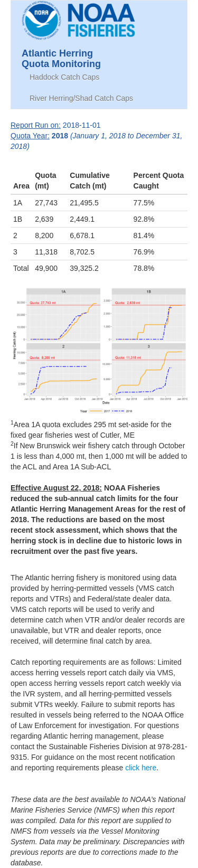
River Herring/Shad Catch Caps (81, 98)
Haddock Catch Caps (64, 77)
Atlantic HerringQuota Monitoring (61, 57)
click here (141, 768)
